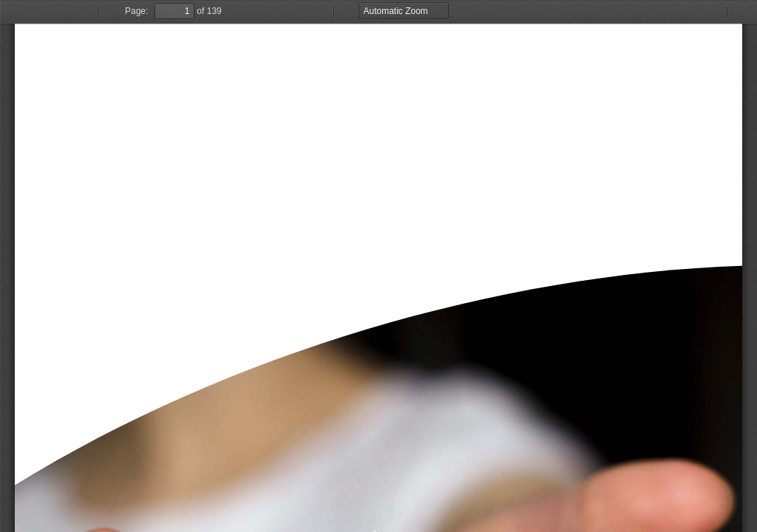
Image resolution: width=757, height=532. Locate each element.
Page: (136, 11)
